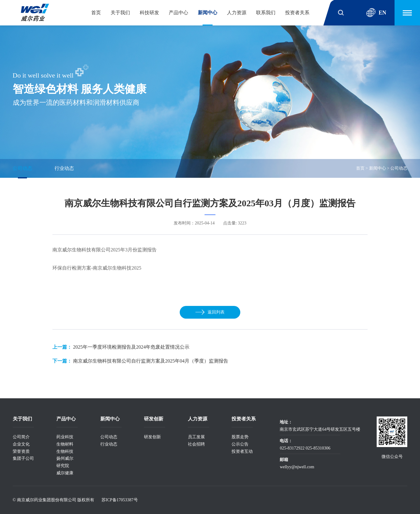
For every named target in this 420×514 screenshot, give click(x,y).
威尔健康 (65, 473)
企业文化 (21, 444)
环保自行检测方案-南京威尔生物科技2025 (97, 268)
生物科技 (65, 451)
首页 (96, 13)
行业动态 (64, 168)
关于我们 (120, 13)
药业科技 (65, 437)
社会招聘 (196, 444)
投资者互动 (242, 451)
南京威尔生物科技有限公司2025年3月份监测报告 (105, 250)
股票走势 (240, 437)
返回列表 (210, 312)
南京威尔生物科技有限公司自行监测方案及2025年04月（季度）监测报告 (151, 361)
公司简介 (21, 437)
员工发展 (196, 437)
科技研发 (149, 13)
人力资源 (237, 13)
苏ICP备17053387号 (120, 500)
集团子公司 (23, 458)
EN (376, 13)
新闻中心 (208, 13)
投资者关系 (297, 13)
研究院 (63, 466)
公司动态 (22, 168)
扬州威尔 (65, 458)
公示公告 (240, 444)
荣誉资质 (21, 451)
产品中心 (178, 13)
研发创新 (152, 437)
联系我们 (266, 13)
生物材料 (65, 444)
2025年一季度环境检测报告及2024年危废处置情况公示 (131, 347)
